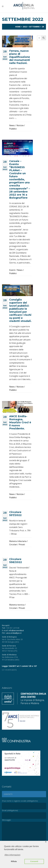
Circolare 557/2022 (15, 514)
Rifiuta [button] (14, 861)
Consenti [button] (34, 861)
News (12, 125)
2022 (25, 27)
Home (18, 27)
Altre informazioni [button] (12, 855)
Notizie (20, 125)
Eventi (12, 270)
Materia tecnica (17, 605)
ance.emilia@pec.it (14, 633)
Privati (22, 544)
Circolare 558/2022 (16, 561)
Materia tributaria (18, 541)
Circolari (13, 544)
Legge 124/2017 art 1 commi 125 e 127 (19, 666)
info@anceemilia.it (16, 630)
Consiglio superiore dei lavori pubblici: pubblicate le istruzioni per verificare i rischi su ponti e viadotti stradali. (20, 310)
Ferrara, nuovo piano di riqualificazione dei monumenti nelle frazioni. (20, 57)
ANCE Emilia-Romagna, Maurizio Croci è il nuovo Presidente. (20, 422)
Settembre (34, 27)
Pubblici (13, 129)
